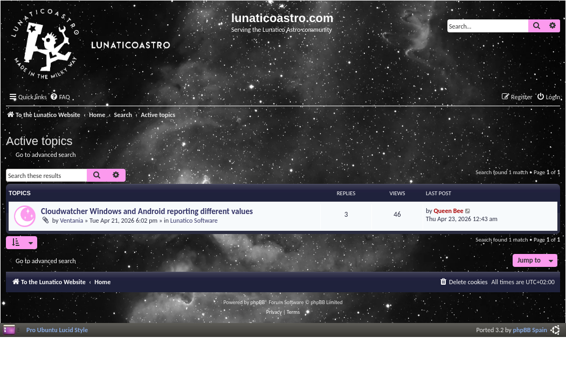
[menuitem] (60, 97)
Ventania (71, 220)
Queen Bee (449, 211)
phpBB (258, 302)
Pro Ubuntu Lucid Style (57, 330)
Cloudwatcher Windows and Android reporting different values (147, 211)
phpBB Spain (530, 330)
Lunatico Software (194, 220)
